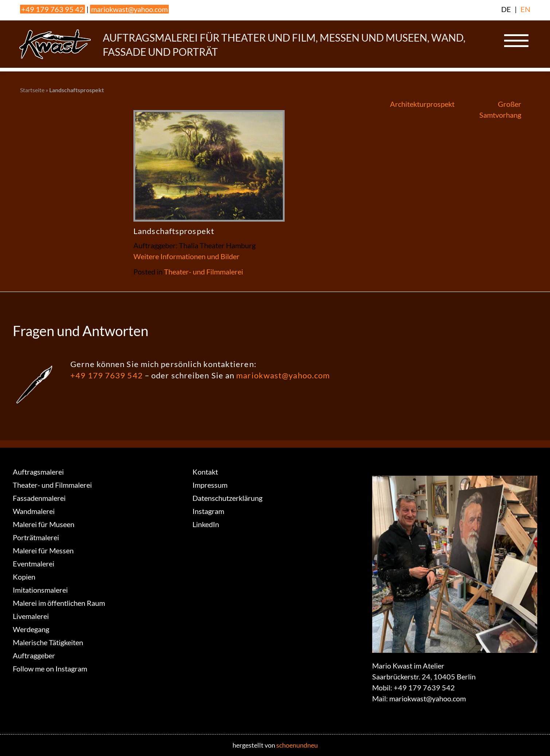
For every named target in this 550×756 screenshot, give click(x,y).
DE (506, 9)
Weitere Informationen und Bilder (186, 256)
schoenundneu (297, 745)
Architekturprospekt (422, 104)
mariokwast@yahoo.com (129, 9)
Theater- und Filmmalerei (204, 272)
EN (525, 9)
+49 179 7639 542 (107, 375)
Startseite (32, 90)
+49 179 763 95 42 (52, 9)
